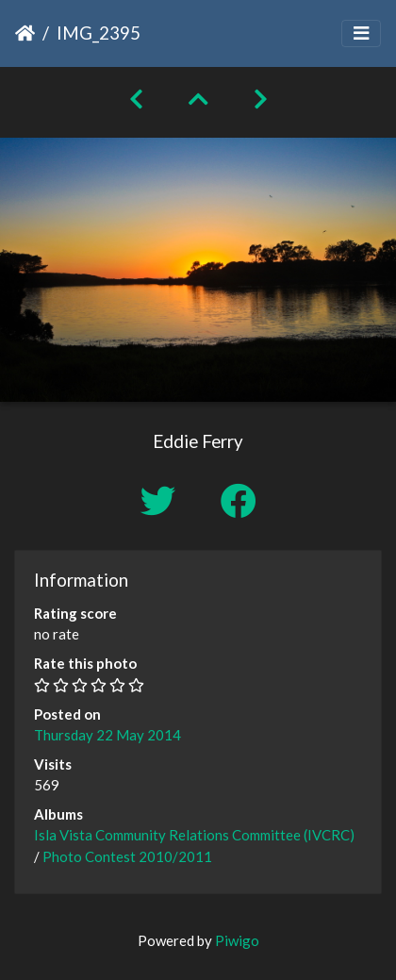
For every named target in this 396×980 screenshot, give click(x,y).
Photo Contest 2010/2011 (127, 856)
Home (25, 33)
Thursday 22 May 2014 (107, 735)
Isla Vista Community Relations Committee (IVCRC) (194, 835)
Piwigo (237, 940)
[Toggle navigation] (361, 33)
